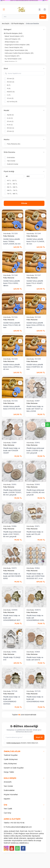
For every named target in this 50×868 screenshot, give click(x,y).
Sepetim (7, 799)
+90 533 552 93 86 (17, 823)
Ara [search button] (43, 17)
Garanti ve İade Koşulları (14, 768)
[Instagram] (6, 848)
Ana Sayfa (6, 24)
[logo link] (24, 10)
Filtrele (24, 203)
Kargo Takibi (9, 772)
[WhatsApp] (17, 848)
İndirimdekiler (9, 790)
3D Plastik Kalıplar (18, 24)
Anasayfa (8, 782)
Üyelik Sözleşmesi (11, 759)
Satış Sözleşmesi (10, 764)
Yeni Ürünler (8, 786)
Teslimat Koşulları (11, 755)
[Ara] (24, 17)
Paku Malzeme (9, 236)
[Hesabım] (40, 10)
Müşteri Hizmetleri (11, 795)
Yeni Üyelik (8, 809)
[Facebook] (23, 848)
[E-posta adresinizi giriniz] (24, 737)
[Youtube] (12, 848)
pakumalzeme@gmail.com (21, 827)
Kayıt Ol (39, 737)
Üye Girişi (7, 813)
